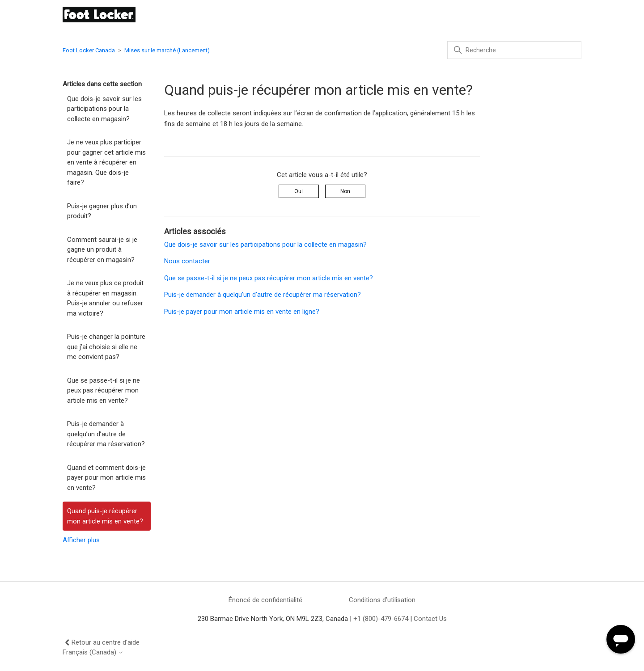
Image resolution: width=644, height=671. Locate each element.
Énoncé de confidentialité (265, 600)
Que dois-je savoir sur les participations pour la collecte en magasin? (104, 109)
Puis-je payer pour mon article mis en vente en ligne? (242, 312)
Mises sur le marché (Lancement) (167, 50)
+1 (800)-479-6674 (381, 619)
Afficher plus (81, 540)
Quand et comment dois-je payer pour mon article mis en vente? (106, 478)
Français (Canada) (93, 652)
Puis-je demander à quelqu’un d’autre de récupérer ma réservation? (106, 434)
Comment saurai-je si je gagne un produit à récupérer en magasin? (102, 250)
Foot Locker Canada (89, 50)
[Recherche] (514, 50)
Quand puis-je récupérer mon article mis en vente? (105, 516)
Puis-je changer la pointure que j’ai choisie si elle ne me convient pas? (106, 347)
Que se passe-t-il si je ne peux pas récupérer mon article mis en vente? (104, 390)
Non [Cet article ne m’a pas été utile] (345, 191)
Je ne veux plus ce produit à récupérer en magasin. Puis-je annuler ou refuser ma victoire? (105, 298)
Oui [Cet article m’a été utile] (299, 191)
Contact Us (430, 619)
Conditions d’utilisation (382, 600)
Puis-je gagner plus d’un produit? (102, 211)
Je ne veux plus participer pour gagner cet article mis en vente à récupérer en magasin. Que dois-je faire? (106, 162)
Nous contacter (187, 261)
